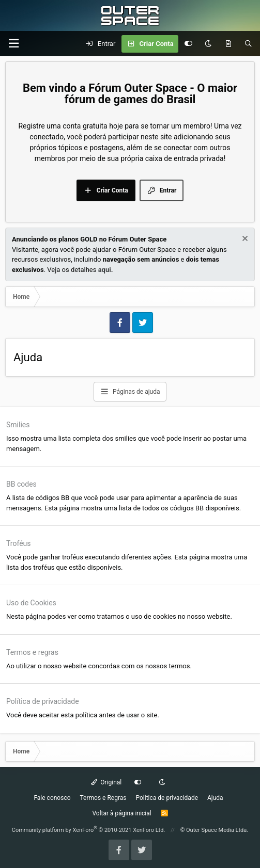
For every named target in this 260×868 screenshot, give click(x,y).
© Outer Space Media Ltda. (215, 830)
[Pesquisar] (248, 44)
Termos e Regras (103, 798)
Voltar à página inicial (121, 813)
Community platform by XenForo (89, 830)
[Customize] (188, 44)
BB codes (21, 484)
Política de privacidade (43, 701)
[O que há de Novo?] (228, 44)
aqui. (106, 270)
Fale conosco (52, 798)
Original (106, 782)
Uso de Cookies (31, 603)
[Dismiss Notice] (244, 240)
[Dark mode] (208, 44)
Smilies (18, 425)
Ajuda (215, 798)
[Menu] (13, 44)
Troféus (19, 543)
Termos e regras (32, 652)
